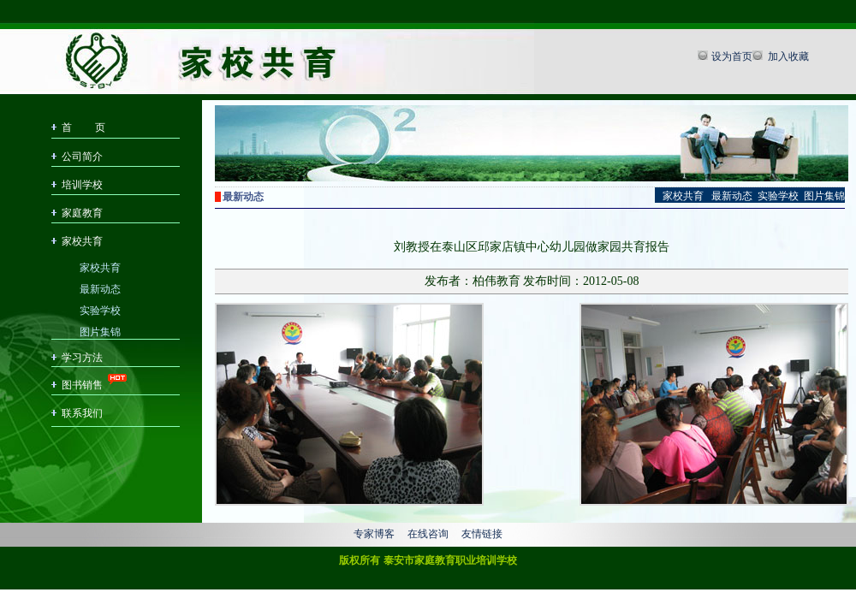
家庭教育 (82, 213)
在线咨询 (428, 534)
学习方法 (82, 358)
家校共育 (82, 241)
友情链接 (482, 534)
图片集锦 (100, 331)
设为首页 (732, 56)
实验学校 (100, 309)
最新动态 (100, 288)
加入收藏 (787, 56)
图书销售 (82, 385)
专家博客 (374, 534)
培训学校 (82, 185)
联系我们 (82, 413)
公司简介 (82, 157)
